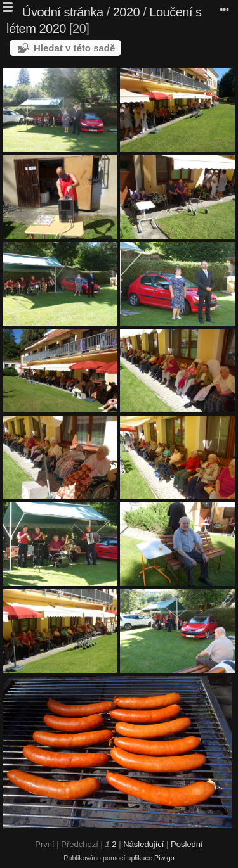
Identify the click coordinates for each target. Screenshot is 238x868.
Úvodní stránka (63, 12)
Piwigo (164, 858)
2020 (127, 12)
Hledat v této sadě (74, 48)
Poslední (187, 844)
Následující (143, 844)
